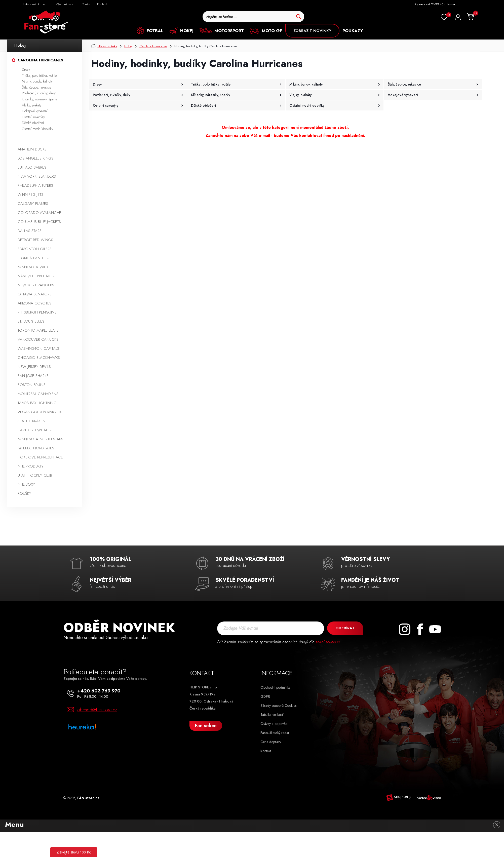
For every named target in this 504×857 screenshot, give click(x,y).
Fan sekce (206, 726)
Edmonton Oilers (35, 249)
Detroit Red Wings (35, 240)
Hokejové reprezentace (40, 457)
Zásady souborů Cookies (278, 706)
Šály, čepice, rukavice (36, 87)
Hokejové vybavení (35, 111)
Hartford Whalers (36, 430)
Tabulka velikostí (272, 715)
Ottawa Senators (35, 294)
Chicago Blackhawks (39, 358)
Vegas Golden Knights (40, 412)
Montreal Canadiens (38, 394)
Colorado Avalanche (39, 213)
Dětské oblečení (33, 123)
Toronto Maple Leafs (38, 330)
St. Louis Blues (31, 321)
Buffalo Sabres (32, 167)
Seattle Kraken (32, 421)
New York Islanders (37, 176)
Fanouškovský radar (275, 733)
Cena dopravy (271, 742)
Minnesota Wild (33, 267)
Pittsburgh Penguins (37, 312)
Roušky (24, 493)
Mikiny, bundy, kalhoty (37, 81)
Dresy (26, 69)
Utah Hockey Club (35, 475)
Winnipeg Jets (30, 194)
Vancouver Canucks (38, 339)
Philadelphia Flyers (35, 185)
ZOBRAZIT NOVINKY (312, 31)
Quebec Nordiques (36, 448)
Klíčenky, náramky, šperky (40, 99)
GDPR (265, 696)
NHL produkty (31, 466)
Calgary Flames (33, 204)
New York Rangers (36, 285)
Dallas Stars (30, 231)
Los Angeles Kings (35, 158)
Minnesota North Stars (40, 439)
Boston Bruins (32, 385)
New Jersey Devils (34, 367)
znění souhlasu (328, 642)
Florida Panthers (34, 258)
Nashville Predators (37, 276)
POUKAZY (353, 31)
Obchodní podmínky (275, 687)
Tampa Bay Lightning (37, 403)
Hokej (20, 45)
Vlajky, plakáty (32, 105)
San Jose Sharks (33, 376)
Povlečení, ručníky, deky (39, 93)
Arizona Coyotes (34, 303)
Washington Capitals (38, 348)
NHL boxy (26, 484)
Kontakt (266, 751)
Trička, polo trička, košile (39, 75)
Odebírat (344, 628)
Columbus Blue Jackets (39, 222)
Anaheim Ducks (32, 149)
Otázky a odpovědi (274, 724)
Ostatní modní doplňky (37, 129)
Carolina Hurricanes (40, 60)
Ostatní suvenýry (33, 117)
